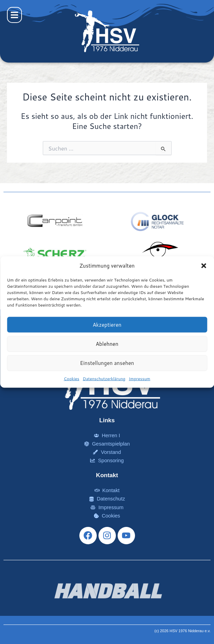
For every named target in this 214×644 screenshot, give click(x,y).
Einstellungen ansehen (107, 363)
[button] (204, 266)
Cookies (71, 379)
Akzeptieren (107, 324)
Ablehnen (107, 344)
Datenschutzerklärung (104, 379)
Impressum (139, 379)
